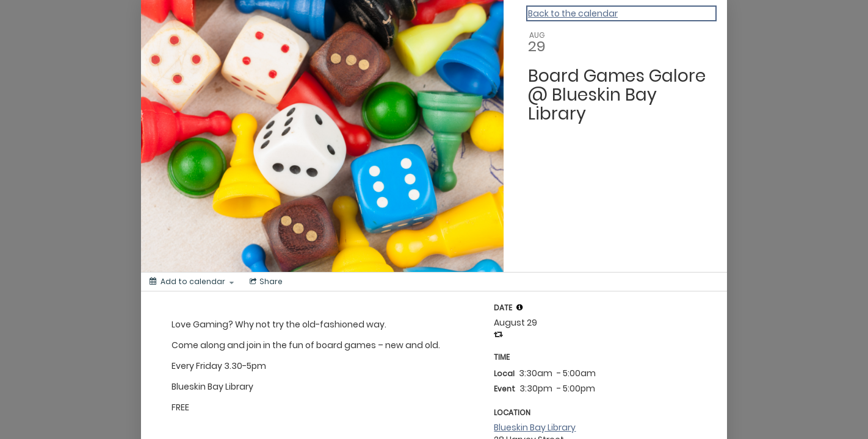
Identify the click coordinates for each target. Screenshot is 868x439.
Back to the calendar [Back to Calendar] (573, 13)
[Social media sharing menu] (265, 282)
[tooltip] (519, 307)
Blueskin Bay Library (535, 427)
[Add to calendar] (192, 282)
